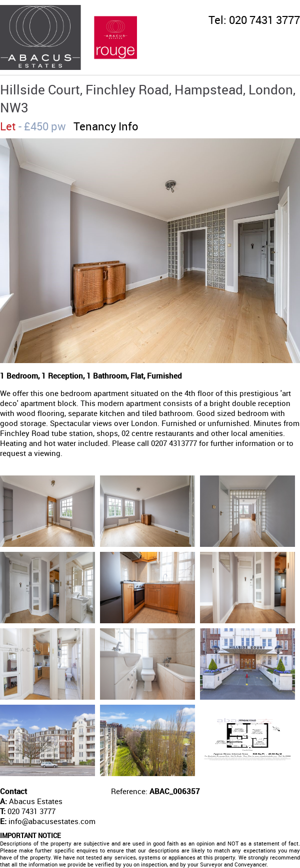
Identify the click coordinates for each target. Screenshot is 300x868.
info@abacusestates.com (52, 821)
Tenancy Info (106, 126)
